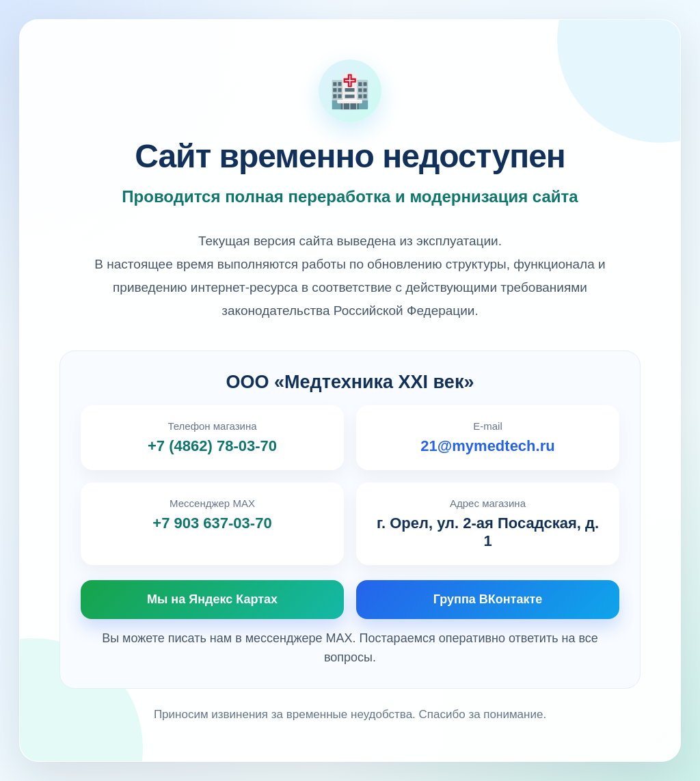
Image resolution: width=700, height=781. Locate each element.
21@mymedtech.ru (487, 446)
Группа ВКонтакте (488, 599)
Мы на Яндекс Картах (212, 599)
